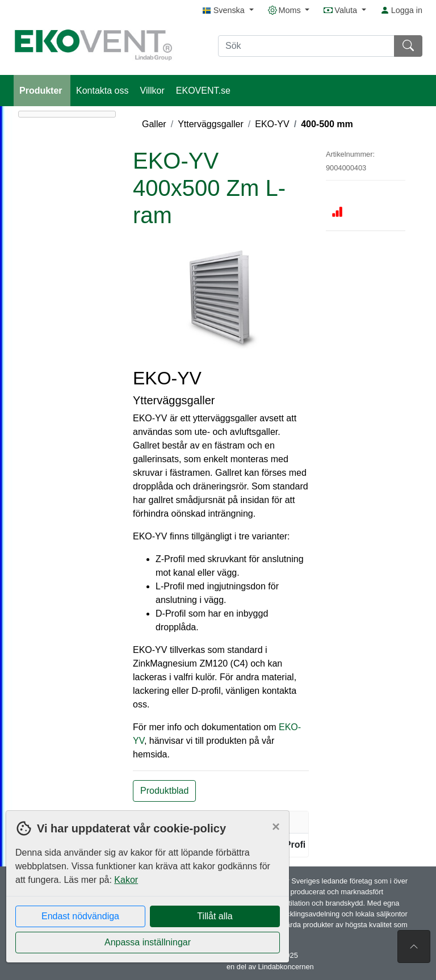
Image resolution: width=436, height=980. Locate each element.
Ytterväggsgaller (211, 124)
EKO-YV (272, 124)
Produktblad (164, 791)
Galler (154, 124)
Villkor (152, 91)
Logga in (401, 10)
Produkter (42, 91)
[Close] (276, 827)
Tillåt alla (215, 916)
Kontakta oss (102, 91)
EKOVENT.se (203, 91)
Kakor (126, 880)
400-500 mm (327, 124)
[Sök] (306, 46)
